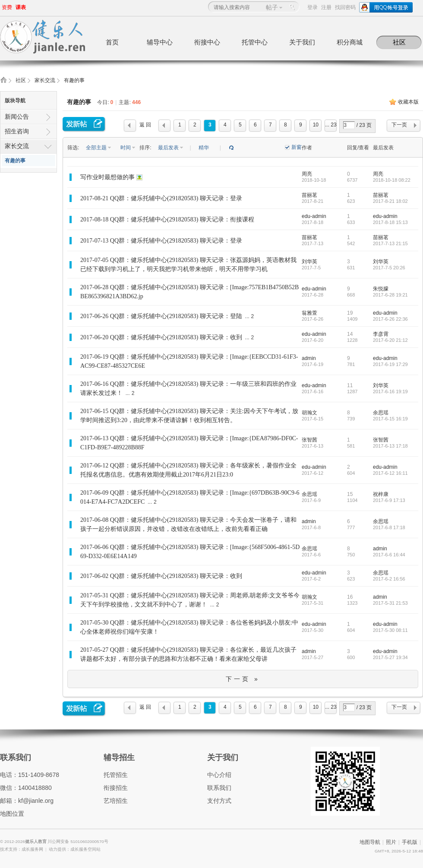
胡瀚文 (309, 413)
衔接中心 (207, 42)
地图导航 (370, 842)
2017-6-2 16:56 (389, 579)
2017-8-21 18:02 (390, 201)
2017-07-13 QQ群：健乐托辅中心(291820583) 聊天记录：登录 (161, 241)
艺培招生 (116, 801)
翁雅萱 (309, 313)
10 (316, 125)
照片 (391, 842)
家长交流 (45, 80)
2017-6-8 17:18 (389, 527)
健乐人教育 (36, 841)
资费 (7, 7)
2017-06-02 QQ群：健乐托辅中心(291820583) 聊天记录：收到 (161, 576)
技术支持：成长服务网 (22, 849)
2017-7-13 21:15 (390, 243)
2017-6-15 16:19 (390, 419)
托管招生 (116, 775)
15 (350, 494)
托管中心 (255, 42)
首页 (112, 42)
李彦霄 (381, 334)
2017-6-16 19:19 (390, 391)
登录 (313, 7)
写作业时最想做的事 (107, 177)
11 (350, 385)
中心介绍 (219, 775)
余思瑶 (381, 413)
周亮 (307, 174)
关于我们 (302, 42)
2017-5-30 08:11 (390, 630)
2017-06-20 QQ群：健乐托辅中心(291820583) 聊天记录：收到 (161, 337)
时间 (126, 148)
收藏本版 (408, 102)
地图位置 (12, 814)
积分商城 (350, 42)
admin (309, 358)
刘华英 (309, 262)
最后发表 (169, 148)
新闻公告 (17, 117)
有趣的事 (74, 80)
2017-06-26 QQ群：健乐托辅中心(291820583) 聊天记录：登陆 (161, 316)
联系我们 (16, 758)
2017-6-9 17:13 (389, 500)
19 (350, 313)
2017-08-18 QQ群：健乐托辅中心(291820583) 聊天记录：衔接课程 (167, 219)
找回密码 (345, 7)
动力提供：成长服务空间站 (75, 849)
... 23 (331, 125)
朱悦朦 (381, 289)
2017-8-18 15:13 (390, 222)
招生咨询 (17, 131)
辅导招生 (119, 758)
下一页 (399, 125)
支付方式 (219, 801)
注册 (326, 7)
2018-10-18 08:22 (392, 180)
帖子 (272, 7)
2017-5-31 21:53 (390, 603)
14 (350, 334)
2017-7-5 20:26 (389, 268)
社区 (399, 42)
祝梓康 (381, 494)
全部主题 (97, 148)
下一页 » (243, 679)
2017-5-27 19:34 (390, 657)
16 (350, 597)
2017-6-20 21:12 (390, 340)
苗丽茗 (309, 195)
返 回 (145, 125)
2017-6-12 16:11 (390, 473)
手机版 (410, 842)
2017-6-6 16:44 (389, 555)
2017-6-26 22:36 (390, 319)
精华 (204, 148)
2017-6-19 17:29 (390, 364)
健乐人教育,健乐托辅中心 (3, 83)
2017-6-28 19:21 (390, 295)
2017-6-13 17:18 (390, 446)
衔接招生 (116, 788)
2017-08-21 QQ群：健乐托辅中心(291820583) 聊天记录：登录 (161, 198)
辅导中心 (160, 42)
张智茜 (309, 440)
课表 (21, 7)
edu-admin (314, 216)
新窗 (297, 147)
